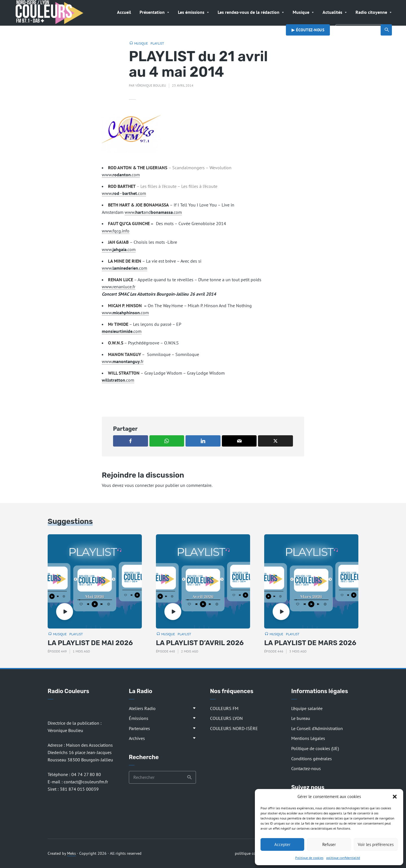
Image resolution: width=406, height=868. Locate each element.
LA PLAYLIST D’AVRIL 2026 (200, 643)
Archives (137, 738)
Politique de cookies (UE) (315, 748)
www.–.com (124, 193)
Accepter (282, 844)
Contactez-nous (306, 768)
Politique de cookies (309, 858)
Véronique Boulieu (151, 85)
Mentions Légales (308, 738)
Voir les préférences (376, 844)
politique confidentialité (343, 858)
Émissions (139, 718)
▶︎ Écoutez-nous (308, 30)
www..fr (123, 361)
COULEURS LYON (226, 718)
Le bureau (301, 718)
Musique (301, 12)
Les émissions (191, 12)
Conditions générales (312, 759)
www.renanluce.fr (119, 287)
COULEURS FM (224, 708)
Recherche (387, 30)
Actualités (332, 12)
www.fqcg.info (116, 231)
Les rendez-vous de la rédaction (249, 12)
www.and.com (153, 212)
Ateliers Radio (142, 708)
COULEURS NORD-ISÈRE (234, 728)
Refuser (329, 844)
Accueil (124, 12)
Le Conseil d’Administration (317, 728)
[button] (395, 797)
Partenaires (139, 728)
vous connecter (139, 485)
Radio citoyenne (371, 12)
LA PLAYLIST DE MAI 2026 (90, 643)
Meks (71, 853)
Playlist (157, 43)
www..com (121, 175)
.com (122, 331)
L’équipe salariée (307, 708)
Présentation (152, 12)
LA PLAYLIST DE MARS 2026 (310, 643)
